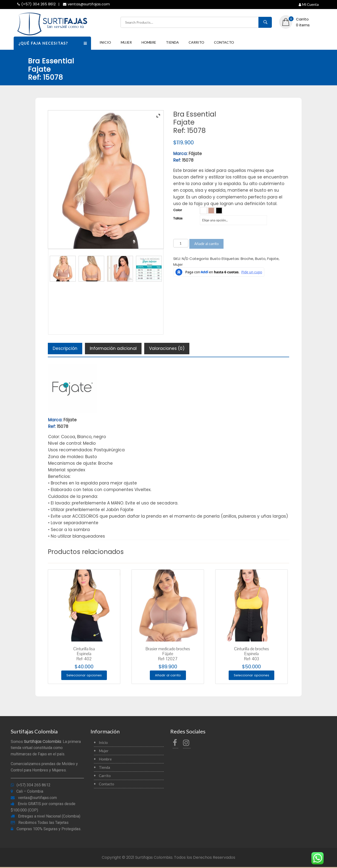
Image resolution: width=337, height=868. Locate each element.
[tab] (65, 349)
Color (178, 210)
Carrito (196, 42)
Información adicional (113, 348)
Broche (247, 259)
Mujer (126, 42)
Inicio (105, 42)
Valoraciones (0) (167, 348)
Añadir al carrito (206, 244)
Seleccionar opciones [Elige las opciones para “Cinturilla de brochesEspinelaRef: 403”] (251, 676)
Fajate (273, 259)
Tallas (178, 218)
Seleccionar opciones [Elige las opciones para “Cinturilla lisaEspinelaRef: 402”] (84, 676)
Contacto (224, 42)
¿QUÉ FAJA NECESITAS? (55, 43)
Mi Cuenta (309, 4)
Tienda (172, 42)
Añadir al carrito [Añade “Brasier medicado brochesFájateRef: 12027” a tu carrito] (168, 676)
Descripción (65, 348)
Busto (215, 259)
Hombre (149, 42)
